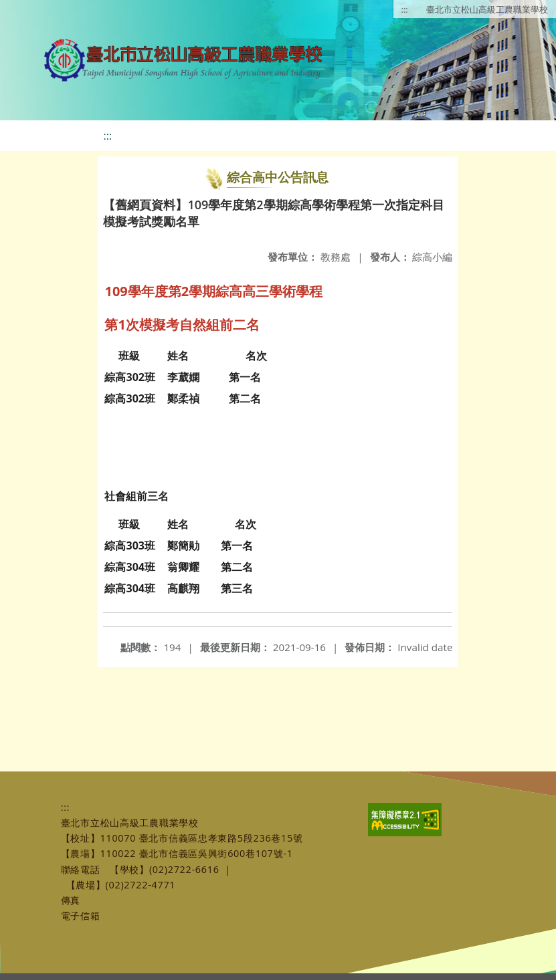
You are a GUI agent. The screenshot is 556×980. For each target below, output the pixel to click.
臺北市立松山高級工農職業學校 (487, 9)
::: (405, 9)
